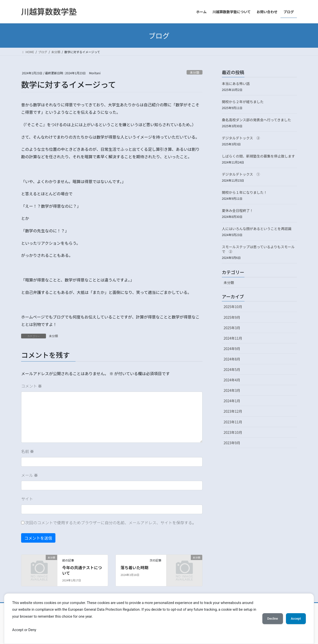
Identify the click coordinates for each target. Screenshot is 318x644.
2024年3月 (232, 390)
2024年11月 (233, 338)
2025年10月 (233, 307)
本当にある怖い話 (236, 83)
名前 (28, 451)
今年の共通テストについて (82, 570)
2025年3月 (232, 328)
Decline (268, 619)
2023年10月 (233, 432)
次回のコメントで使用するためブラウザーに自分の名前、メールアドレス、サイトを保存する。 (111, 523)
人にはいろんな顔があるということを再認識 (257, 229)
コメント (32, 386)
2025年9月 (232, 317)
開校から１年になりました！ (244, 192)
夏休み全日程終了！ (238, 210)
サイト (27, 499)
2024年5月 (232, 369)
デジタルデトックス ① (241, 174)
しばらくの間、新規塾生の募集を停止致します (258, 156)
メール (30, 475)
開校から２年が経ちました (243, 102)
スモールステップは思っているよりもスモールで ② (258, 249)
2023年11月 (233, 422)
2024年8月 (232, 359)
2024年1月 (232, 401)
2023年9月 (232, 443)
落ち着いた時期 (134, 567)
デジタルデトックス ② (241, 138)
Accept (294, 619)
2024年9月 (232, 349)
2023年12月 (233, 411)
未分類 (195, 72)
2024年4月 (232, 380)
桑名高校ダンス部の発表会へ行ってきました (257, 120)
